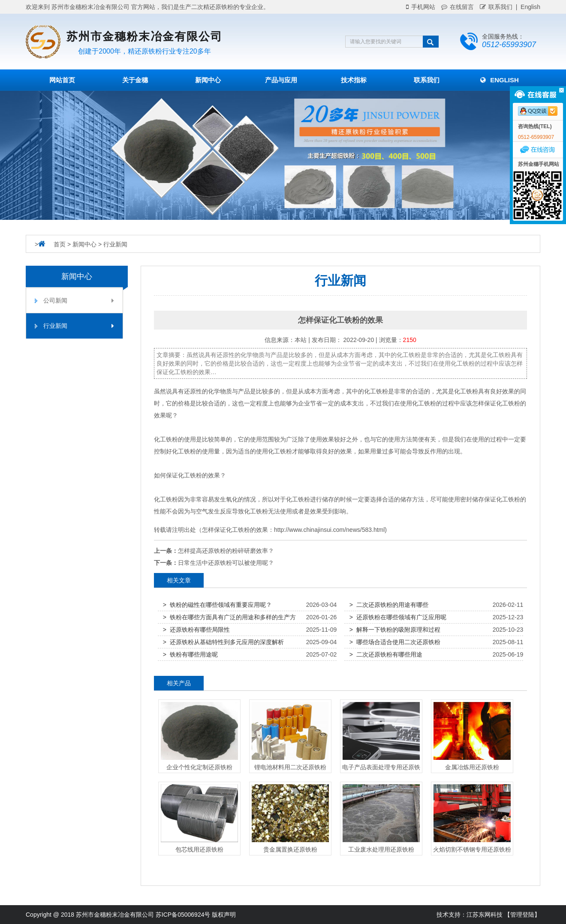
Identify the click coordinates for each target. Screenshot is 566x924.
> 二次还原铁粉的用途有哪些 (389, 605)
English (500, 80)
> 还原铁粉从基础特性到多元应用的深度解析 (223, 642)
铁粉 (382, 391)
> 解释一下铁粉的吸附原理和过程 (395, 630)
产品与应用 (281, 80)
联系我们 (496, 7)
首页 (60, 244)
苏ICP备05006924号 (183, 915)
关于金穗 (135, 80)
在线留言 (458, 7)
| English (526, 7)
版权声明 (224, 915)
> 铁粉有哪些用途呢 (190, 654)
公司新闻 (79, 300)
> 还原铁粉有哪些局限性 (196, 630)
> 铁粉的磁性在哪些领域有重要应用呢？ (217, 605)
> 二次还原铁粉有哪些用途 (386, 654)
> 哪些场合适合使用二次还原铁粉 (395, 642)
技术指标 (354, 80)
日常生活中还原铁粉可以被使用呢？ (226, 563)
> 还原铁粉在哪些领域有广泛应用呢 (398, 617)
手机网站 (421, 7)
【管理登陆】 (522, 915)
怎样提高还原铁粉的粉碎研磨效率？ (226, 551)
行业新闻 (115, 244)
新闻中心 (208, 80)
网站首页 (62, 80)
